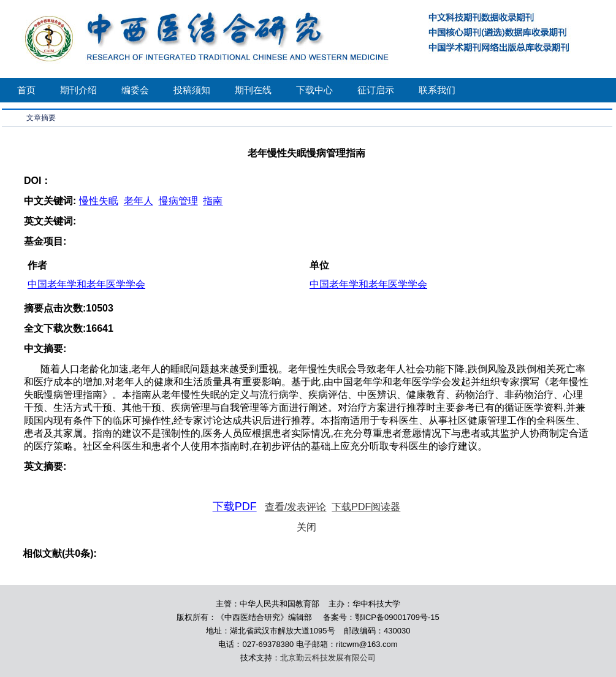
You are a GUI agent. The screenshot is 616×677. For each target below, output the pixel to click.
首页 (26, 90)
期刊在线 (253, 90)
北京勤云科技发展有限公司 (328, 658)
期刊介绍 (78, 90)
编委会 (135, 90)
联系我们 (437, 90)
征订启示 (376, 90)
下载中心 (314, 90)
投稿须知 (192, 90)
